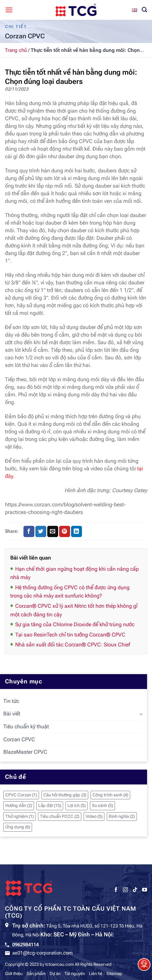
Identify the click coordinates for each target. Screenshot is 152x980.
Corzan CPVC (19, 739)
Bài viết (12, 714)
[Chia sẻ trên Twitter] (41, 531)
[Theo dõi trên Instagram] (125, 890)
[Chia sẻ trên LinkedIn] (76, 531)
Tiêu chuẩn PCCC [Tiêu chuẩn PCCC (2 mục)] (60, 816)
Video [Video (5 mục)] (94, 816)
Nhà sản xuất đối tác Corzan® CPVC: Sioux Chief (73, 645)
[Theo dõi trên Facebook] (116, 890)
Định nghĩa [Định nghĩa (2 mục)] (122, 816)
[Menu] (9, 10)
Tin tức (11, 701)
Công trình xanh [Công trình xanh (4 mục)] (110, 795)
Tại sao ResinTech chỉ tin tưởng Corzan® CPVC (70, 635)
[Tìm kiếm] (144, 10)
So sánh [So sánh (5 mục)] (102, 805)
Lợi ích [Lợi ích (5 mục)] (76, 805)
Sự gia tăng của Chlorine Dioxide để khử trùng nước (75, 624)
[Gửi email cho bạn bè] (53, 531)
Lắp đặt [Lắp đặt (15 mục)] (50, 805)
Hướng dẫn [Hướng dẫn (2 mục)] (19, 805)
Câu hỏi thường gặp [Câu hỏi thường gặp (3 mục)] (65, 795)
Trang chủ (16, 50)
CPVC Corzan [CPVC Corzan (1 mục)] (21, 795)
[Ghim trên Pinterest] (65, 531)
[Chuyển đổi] (141, 714)
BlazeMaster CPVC (25, 752)
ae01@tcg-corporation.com (42, 953)
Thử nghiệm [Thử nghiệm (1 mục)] (19, 816)
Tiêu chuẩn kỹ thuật (26, 726)
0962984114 (25, 945)
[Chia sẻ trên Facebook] (29, 531)
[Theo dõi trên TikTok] (135, 890)
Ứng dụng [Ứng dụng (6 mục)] (18, 827)
